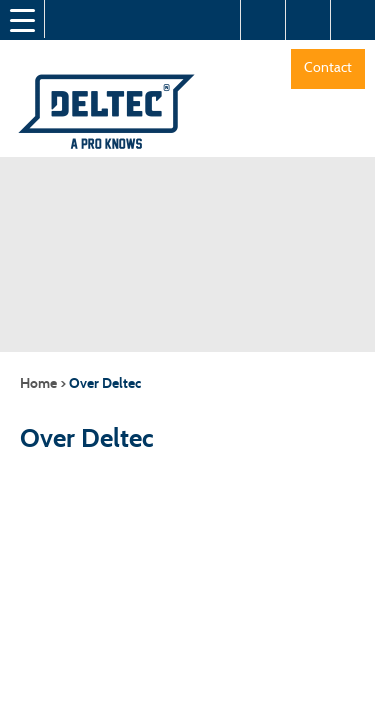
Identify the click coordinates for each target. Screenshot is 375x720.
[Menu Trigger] (22, 20)
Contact (328, 67)
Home (38, 383)
